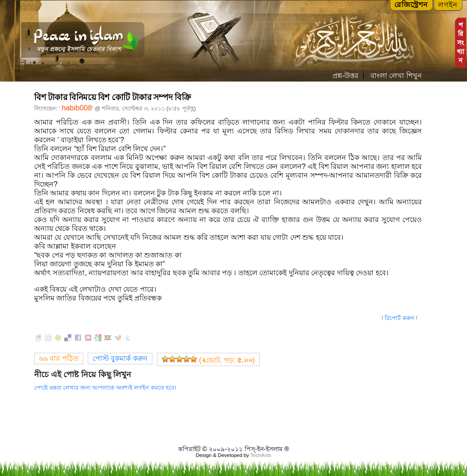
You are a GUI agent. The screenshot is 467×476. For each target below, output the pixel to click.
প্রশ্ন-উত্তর (345, 76)
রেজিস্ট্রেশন (411, 5)
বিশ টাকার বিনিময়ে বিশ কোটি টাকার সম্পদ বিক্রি (112, 97)
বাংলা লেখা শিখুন (395, 76)
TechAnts (261, 455)
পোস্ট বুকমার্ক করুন (120, 358)
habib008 (77, 108)
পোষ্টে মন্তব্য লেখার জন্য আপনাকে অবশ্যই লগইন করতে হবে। (105, 388)
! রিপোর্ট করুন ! (399, 318)
